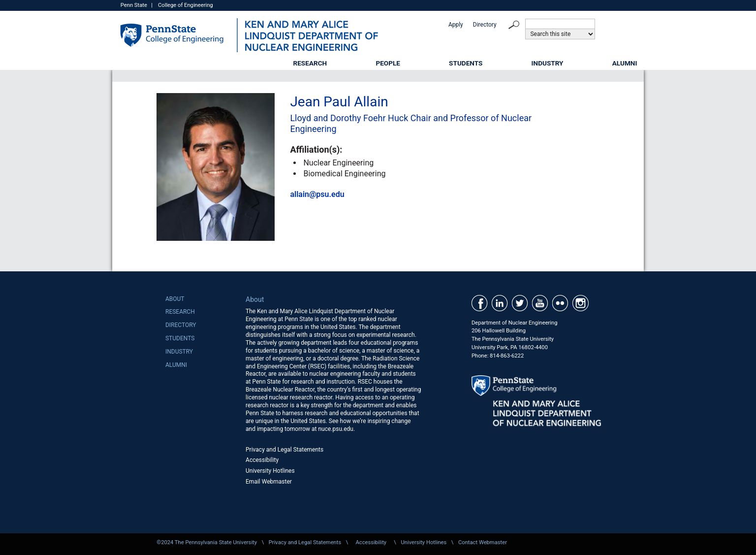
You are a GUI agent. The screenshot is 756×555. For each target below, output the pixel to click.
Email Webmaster (269, 482)
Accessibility (262, 460)
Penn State (134, 5)
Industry (548, 63)
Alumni (625, 63)
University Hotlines (270, 471)
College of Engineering (186, 5)
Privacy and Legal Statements (284, 450)
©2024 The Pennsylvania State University (207, 542)
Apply (456, 25)
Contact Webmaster (483, 542)
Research (310, 63)
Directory (485, 25)
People (388, 63)
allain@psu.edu (317, 194)
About (175, 299)
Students (466, 63)
